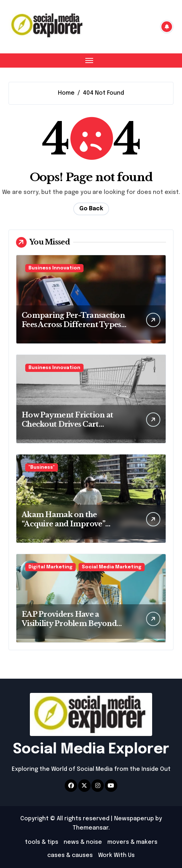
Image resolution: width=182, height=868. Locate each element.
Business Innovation (54, 268)
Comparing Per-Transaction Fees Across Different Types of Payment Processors (73, 325)
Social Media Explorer (91, 749)
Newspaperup (134, 819)
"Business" (42, 467)
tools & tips (42, 842)
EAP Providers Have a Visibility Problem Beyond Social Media (69, 624)
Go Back (91, 209)
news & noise (83, 842)
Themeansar (90, 828)
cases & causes (70, 855)
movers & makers (132, 842)
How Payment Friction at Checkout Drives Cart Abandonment (67, 424)
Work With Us (116, 855)
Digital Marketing (50, 567)
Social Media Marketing (112, 567)
